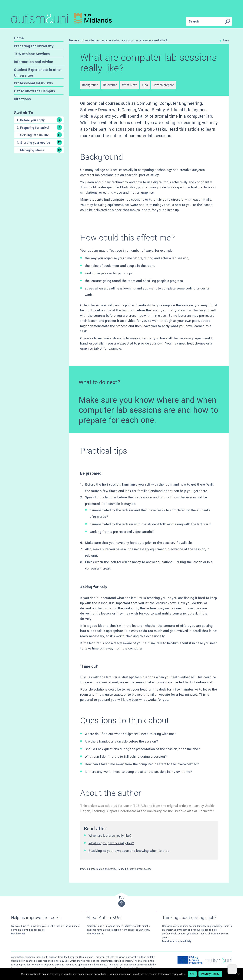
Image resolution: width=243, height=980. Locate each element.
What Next (130, 85)
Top (122, 901)
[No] (238, 974)
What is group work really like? (111, 843)
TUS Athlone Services (32, 54)
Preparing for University (34, 46)
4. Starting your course (39, 142)
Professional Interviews (33, 83)
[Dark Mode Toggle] (232, 969)
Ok (192, 974)
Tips (145, 85)
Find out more (95, 934)
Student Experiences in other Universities (38, 73)
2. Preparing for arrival (39, 127)
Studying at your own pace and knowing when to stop (129, 851)
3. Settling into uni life (39, 135)
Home (19, 38)
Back (224, 41)
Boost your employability (177, 941)
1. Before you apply (39, 120)
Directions (22, 99)
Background (90, 85)
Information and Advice (33, 62)
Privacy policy (210, 974)
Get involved (18, 934)
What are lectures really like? (110, 836)
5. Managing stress (39, 150)
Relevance (110, 85)
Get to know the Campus (34, 91)
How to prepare (163, 85)
